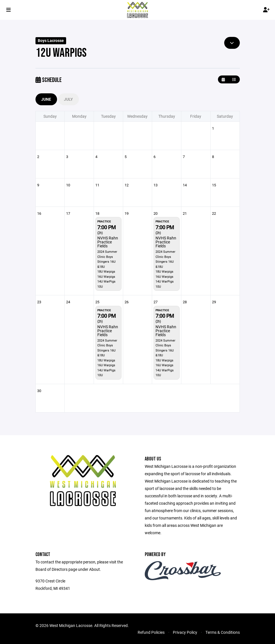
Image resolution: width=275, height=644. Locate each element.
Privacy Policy (185, 632)
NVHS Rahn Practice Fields (108, 242)
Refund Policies (151, 632)
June (46, 99)
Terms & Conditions (223, 632)
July (69, 99)
